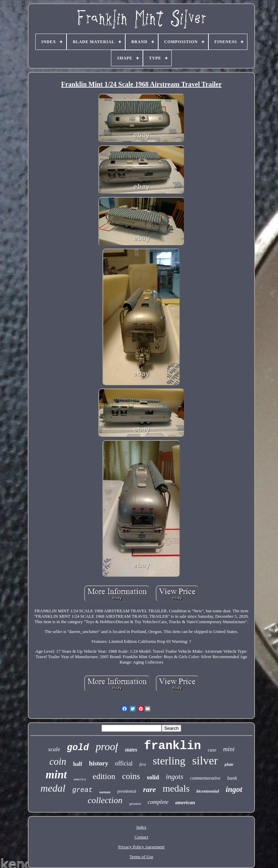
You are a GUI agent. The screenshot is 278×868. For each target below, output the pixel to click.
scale (54, 749)
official (124, 763)
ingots (174, 777)
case (212, 750)
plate (229, 764)
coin (58, 761)
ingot (234, 789)
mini (229, 749)
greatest (135, 803)
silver (205, 761)
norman (105, 792)
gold (78, 748)
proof (107, 747)
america (80, 779)
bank (232, 778)
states (131, 750)
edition (104, 776)
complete (158, 802)
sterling (169, 761)
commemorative (205, 778)
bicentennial (208, 791)
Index (142, 827)
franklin (172, 746)
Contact (141, 837)
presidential (127, 791)
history (99, 763)
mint (56, 775)
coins (131, 776)
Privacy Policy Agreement (141, 847)
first (143, 764)
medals (176, 788)
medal (53, 788)
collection (105, 800)
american (185, 802)
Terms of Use (142, 857)
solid (153, 777)
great (82, 790)
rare (149, 789)
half (78, 764)
